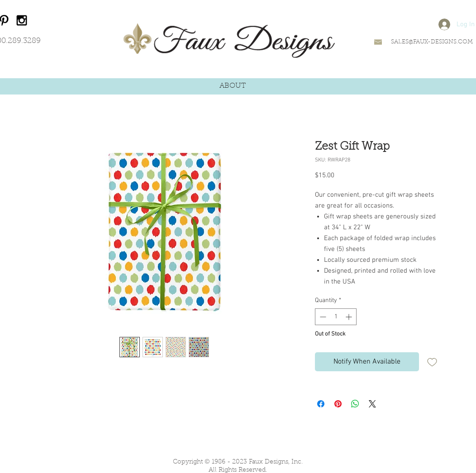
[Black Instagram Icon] (22, 20)
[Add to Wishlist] (432, 362)
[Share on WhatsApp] (355, 404)
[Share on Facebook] (321, 404)
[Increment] (350, 317)
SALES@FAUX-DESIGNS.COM (432, 42)
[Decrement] (322, 317)
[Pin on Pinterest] (338, 404)
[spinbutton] (336, 317)
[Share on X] (372, 404)
